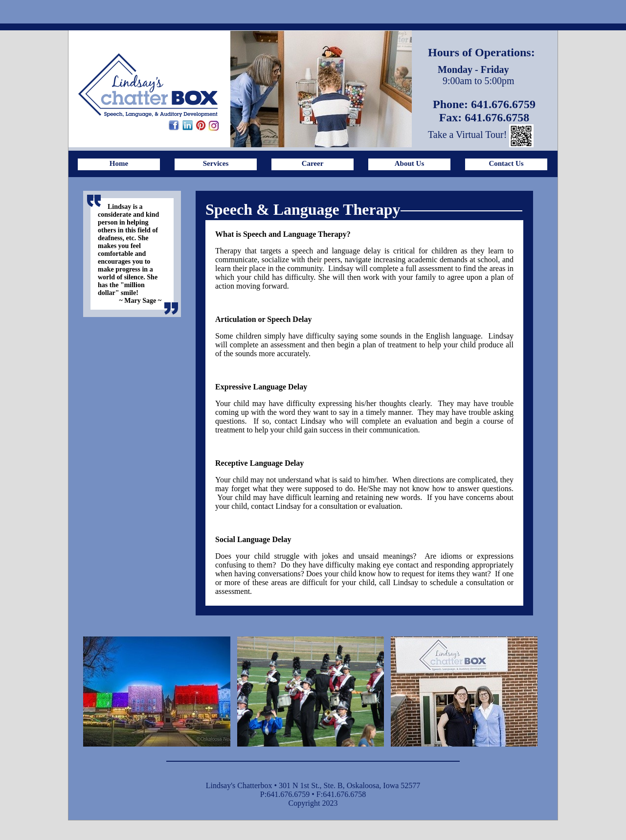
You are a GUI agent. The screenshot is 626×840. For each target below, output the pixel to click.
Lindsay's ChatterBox (148, 85)
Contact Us (506, 163)
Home (119, 163)
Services (216, 163)
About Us (409, 163)
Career (313, 163)
